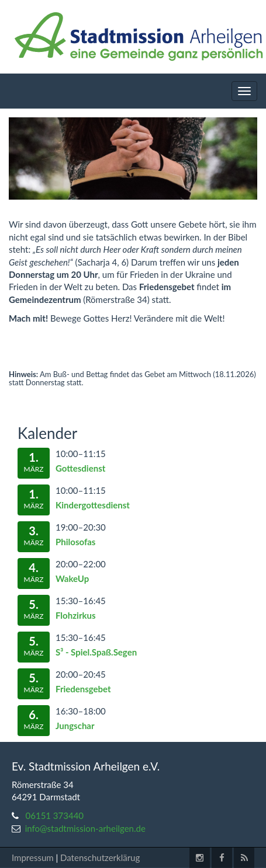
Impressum (33, 857)
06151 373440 (55, 815)
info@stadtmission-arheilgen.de (85, 828)
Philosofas (75, 542)
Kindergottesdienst (93, 505)
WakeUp (72, 578)
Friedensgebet (83, 689)
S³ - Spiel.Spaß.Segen (96, 652)
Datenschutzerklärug (100, 857)
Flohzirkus (76, 615)
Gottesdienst (80, 468)
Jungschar (75, 726)
